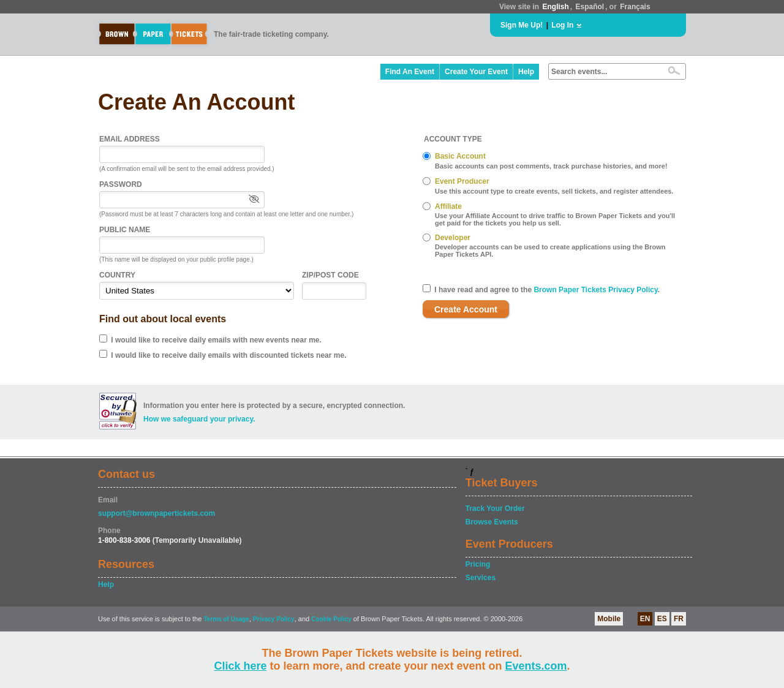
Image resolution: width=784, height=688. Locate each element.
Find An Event (410, 72)
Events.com (536, 666)
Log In (562, 25)
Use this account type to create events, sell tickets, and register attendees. (554, 191)
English (555, 7)
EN (645, 619)
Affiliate (448, 206)
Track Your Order (495, 508)
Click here (240, 666)
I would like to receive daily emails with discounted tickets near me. (228, 355)
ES (662, 619)
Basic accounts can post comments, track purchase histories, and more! (551, 166)
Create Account (466, 309)
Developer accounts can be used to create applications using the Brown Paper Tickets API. (550, 251)
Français (635, 7)
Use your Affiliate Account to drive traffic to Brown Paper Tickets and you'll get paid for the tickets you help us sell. (555, 219)
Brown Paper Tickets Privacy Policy (595, 290)
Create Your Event (476, 72)
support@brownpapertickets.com (156, 513)
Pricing (478, 564)
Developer (453, 238)
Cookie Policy (331, 619)
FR (679, 619)
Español (590, 7)
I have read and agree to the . (547, 290)
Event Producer (462, 181)
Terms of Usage (226, 619)
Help (526, 72)
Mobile (609, 619)
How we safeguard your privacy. (199, 419)
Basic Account (460, 156)
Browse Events (492, 522)
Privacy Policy (274, 619)
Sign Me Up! (522, 25)
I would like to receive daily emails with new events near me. (216, 340)
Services (481, 578)
